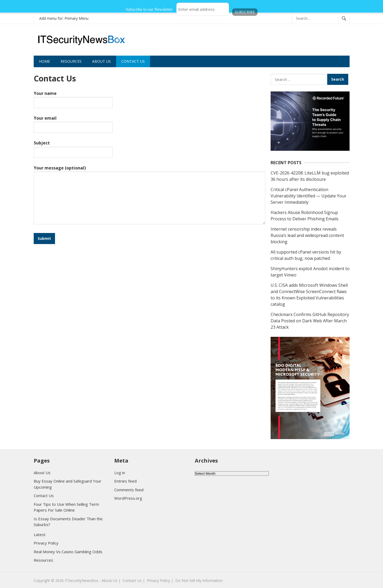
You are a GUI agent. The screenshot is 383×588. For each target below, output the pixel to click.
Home (44, 61)
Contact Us (133, 61)
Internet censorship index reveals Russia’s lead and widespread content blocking (307, 235)
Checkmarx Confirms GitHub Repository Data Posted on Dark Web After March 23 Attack (310, 321)
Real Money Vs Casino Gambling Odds (68, 552)
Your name (73, 98)
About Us (101, 61)
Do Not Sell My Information (199, 580)
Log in (120, 473)
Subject (73, 147)
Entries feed (125, 481)
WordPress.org (128, 498)
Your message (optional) (150, 195)
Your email (73, 122)
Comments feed (129, 490)
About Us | (111, 580)
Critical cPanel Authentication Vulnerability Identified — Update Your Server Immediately (309, 196)
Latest (40, 534)
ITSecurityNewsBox (81, 580)
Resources (71, 61)
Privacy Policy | (160, 580)
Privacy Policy (46, 543)
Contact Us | (134, 580)
